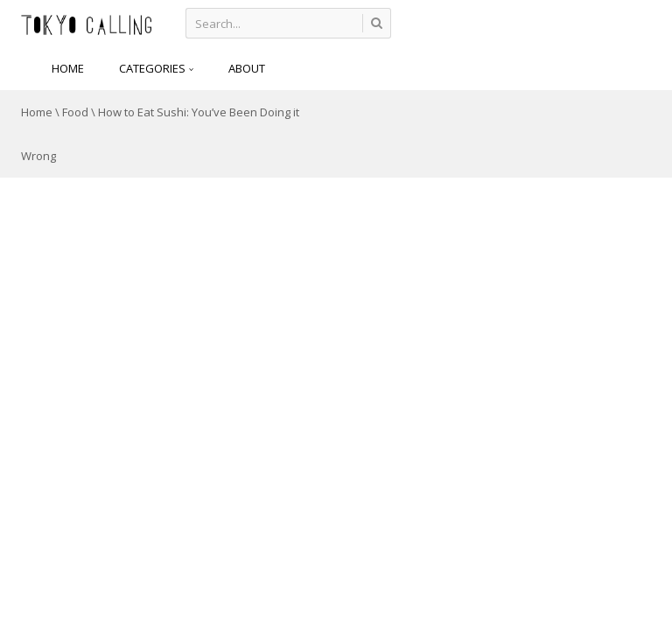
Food (75, 112)
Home (37, 112)
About (247, 68)
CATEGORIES (156, 68)
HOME (68, 68)
